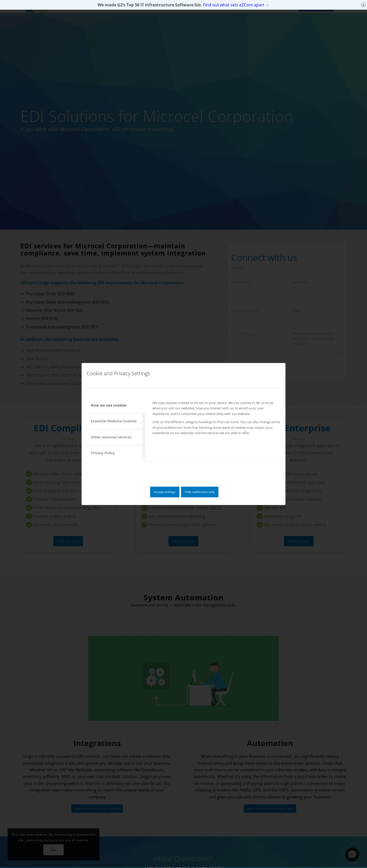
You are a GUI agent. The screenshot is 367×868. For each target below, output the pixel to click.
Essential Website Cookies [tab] (114, 421)
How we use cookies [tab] (109, 405)
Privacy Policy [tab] (103, 453)
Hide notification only (200, 492)
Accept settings (165, 492)
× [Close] (364, 5)
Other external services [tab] (111, 437)
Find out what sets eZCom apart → (236, 5)
